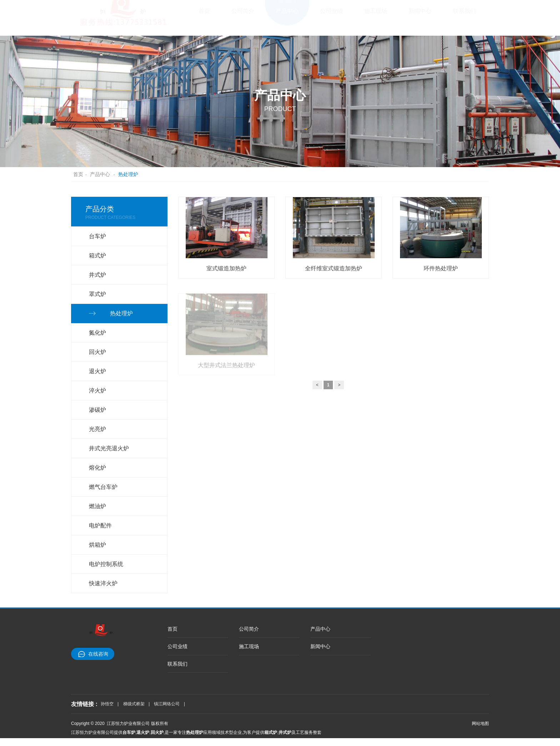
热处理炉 (128, 174)
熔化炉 (97, 468)
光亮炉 (97, 429)
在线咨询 (98, 654)
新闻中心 (420, 16)
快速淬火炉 (103, 583)
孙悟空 (107, 704)
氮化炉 (97, 333)
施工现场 (376, 16)
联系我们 (464, 16)
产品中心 (287, 16)
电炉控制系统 (106, 564)
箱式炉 (97, 256)
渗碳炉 (97, 410)
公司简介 (243, 16)
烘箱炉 (97, 545)
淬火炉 (97, 390)
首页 (204, 16)
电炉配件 (100, 525)
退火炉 (97, 371)
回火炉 (97, 352)
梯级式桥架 (134, 704)
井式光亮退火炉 (109, 448)
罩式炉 (97, 294)
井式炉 (97, 275)
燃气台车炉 (103, 487)
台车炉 (97, 236)
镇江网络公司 (167, 704)
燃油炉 (97, 506)
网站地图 (480, 724)
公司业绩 (331, 16)
